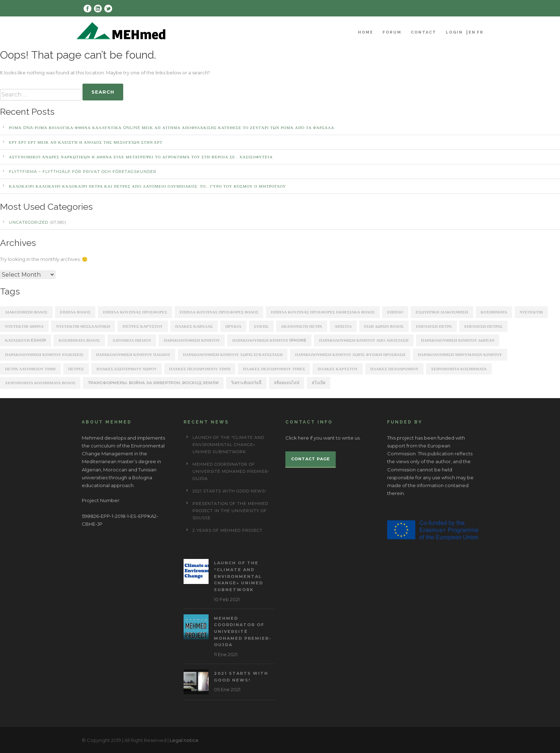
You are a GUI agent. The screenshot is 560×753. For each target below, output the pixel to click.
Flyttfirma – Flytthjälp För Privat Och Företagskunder (83, 172)
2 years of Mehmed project (227, 530)
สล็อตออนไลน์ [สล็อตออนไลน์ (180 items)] (287, 383)
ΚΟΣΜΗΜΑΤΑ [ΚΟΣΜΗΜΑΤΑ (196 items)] (494, 312)
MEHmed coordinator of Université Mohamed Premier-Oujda (231, 471)
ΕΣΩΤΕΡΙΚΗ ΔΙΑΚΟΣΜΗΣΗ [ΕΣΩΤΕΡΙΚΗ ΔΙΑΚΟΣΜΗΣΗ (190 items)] (442, 312)
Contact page (311, 459)
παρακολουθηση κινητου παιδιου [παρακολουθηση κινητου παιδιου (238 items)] (133, 355)
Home (366, 32)
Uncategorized (29, 222)
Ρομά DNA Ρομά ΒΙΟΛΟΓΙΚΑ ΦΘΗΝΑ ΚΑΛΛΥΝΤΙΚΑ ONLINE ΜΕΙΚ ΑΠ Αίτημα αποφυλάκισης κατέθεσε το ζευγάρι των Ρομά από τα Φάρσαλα (172, 128)
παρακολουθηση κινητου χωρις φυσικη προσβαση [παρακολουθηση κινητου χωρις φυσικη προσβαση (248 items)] (350, 355)
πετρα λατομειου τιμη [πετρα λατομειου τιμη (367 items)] (30, 369)
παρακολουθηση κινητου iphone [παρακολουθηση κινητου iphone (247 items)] (269, 340)
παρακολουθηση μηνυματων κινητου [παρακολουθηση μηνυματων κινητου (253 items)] (460, 355)
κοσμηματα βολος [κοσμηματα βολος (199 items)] (79, 340)
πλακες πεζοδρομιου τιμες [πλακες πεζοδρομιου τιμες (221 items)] (274, 369)
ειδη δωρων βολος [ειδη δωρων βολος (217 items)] (384, 326)
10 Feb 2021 (227, 599)
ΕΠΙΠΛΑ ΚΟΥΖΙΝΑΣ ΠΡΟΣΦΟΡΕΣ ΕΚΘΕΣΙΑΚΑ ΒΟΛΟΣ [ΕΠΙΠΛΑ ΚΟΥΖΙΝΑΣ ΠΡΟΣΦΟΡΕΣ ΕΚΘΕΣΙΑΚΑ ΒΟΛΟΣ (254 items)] (323, 312)
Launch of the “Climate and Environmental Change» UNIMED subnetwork (228, 445)
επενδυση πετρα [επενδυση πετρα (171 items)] (434, 326)
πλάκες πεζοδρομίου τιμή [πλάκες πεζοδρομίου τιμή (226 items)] (200, 369)
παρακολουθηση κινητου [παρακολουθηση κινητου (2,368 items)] (192, 340)
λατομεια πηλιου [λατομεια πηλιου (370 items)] (132, 340)
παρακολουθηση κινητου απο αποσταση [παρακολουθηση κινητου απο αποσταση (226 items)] (364, 340)
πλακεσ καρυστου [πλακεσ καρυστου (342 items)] (337, 369)
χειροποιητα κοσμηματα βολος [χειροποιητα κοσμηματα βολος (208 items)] (40, 383)
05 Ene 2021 (227, 689)
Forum (392, 32)
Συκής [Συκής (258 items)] (261, 326)
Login (454, 32)
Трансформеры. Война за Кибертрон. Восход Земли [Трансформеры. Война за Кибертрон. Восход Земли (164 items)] (153, 383)
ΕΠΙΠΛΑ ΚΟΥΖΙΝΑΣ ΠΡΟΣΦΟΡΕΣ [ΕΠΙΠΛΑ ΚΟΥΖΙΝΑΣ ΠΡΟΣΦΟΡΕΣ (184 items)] (135, 312)
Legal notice (184, 740)
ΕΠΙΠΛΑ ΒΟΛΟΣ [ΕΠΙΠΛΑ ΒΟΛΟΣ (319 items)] (75, 312)
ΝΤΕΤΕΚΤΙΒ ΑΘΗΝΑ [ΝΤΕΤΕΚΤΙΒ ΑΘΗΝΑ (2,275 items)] (24, 326)
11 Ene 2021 (226, 654)
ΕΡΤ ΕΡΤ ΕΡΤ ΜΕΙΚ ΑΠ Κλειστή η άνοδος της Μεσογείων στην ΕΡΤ (86, 142)
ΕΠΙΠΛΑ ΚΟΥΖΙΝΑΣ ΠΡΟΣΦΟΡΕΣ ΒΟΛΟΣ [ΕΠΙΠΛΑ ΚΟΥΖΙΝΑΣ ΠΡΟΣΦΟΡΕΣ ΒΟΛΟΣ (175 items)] (219, 312)
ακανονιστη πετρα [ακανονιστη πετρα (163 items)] (302, 326)
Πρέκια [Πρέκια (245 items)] (233, 326)
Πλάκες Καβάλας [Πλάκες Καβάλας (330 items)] (194, 326)
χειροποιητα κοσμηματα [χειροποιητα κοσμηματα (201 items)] (459, 369)
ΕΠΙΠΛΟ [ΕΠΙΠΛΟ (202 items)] (395, 312)
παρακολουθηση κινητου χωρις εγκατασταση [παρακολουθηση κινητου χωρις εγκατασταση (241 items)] (233, 355)
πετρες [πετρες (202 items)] (76, 369)
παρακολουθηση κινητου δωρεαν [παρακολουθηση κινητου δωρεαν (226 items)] (458, 340)
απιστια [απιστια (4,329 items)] (343, 326)
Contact (424, 32)
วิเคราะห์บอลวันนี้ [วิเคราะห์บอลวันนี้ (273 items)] (246, 383)
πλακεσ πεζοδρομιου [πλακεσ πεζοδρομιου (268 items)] (394, 369)
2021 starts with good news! (229, 491)
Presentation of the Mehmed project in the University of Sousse (230, 511)
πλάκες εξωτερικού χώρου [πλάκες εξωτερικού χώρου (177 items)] (127, 369)
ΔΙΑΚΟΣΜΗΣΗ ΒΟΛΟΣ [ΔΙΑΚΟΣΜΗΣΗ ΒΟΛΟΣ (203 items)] (26, 312)
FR (480, 32)
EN (472, 32)
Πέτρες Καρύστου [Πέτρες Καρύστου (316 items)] (142, 326)
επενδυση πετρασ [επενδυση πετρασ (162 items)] (483, 326)
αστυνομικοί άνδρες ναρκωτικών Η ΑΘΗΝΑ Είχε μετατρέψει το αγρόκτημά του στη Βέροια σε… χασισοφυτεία (141, 157)
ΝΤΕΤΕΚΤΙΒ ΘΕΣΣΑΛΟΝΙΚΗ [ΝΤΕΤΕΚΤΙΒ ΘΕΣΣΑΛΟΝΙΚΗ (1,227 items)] (83, 326)
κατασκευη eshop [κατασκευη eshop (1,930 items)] (26, 340)
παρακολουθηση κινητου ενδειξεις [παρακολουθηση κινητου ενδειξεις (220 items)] (44, 355)
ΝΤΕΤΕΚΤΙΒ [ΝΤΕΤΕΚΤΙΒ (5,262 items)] (531, 312)
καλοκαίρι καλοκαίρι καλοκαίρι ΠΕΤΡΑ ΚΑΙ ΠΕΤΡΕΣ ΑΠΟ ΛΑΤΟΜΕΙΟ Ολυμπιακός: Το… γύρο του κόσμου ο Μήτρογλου (147, 186)
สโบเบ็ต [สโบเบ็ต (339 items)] (319, 383)
